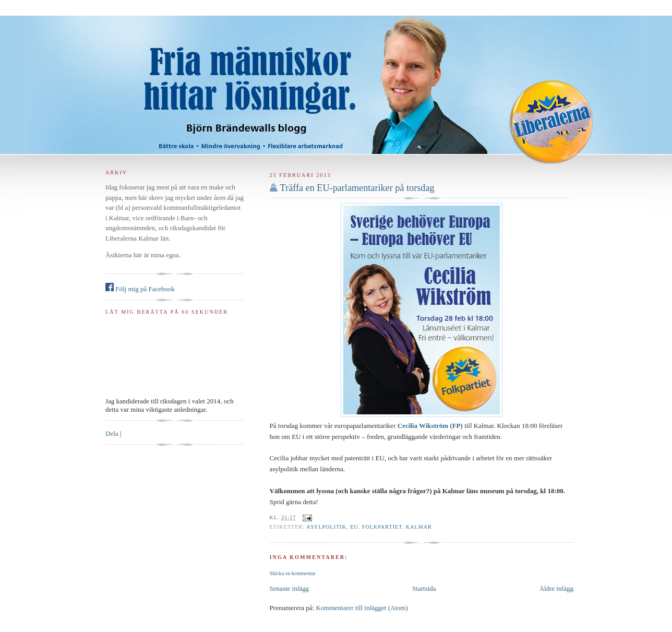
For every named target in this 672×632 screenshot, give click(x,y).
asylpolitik (326, 527)
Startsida (424, 588)
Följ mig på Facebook (140, 289)
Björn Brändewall (336, 78)
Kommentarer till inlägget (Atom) (362, 608)
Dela (112, 433)
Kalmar (419, 527)
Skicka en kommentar (293, 573)
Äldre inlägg (556, 588)
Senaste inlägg (289, 588)
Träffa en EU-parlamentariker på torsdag (357, 188)
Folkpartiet (382, 527)
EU (354, 527)
